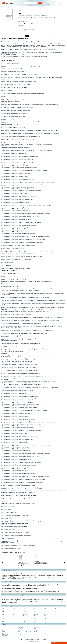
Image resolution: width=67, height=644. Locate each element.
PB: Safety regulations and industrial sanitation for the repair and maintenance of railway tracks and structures (19, 364)
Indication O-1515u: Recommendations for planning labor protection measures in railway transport (17, 345)
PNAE (24, 617)
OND (24, 609)
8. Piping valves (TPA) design (17, 48)
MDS (3, 622)
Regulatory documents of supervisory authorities (21, 42)
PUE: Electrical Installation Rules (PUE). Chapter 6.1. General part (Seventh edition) (15, 204)
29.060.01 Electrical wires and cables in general (38, 56)
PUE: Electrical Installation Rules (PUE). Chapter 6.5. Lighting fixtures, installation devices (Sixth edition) (18, 233)
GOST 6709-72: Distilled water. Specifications (9, 120)
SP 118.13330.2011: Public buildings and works (9, 508)
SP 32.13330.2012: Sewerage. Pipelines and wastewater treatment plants (13, 525)
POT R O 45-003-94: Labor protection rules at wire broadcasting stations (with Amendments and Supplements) (19, 380)
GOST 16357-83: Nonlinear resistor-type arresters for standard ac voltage (13, 89)
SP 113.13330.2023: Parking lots (6, 505)
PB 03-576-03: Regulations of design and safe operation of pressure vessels (14, 146)
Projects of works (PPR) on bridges (28, 631)
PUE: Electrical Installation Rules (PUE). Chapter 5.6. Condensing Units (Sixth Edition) (15, 203)
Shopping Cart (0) (57, 3)
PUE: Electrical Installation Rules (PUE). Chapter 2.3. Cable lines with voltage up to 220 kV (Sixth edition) (18, 180)
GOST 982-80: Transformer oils (6, 129)
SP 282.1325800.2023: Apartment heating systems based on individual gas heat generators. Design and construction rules (21, 522)
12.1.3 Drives (41, 49)
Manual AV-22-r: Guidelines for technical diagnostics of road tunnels (12, 351)
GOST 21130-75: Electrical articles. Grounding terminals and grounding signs (14, 100)
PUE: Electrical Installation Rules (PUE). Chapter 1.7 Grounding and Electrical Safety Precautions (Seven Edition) (20, 157)
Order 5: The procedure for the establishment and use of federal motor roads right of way (16, 143)
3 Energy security (48, 52)
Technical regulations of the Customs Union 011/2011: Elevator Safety (13, 267)
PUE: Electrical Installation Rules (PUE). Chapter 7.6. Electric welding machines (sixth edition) (17, 219)
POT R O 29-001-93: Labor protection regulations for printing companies (13, 378)
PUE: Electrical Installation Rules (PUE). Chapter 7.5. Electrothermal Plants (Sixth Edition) (16, 218)
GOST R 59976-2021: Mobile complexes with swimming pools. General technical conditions (16, 314)
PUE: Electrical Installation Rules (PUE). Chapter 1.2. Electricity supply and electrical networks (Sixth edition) (19, 167)
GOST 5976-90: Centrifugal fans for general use (9, 285)
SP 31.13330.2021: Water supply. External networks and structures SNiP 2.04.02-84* (15, 523)
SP (45, 613)
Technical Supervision (5, 43)
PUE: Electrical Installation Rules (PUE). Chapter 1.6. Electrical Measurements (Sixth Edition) (16, 173)
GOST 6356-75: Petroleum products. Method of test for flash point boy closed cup (14, 114)
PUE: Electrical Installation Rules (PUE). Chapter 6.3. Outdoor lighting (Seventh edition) (15, 209)
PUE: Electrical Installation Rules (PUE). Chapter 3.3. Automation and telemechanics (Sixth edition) (17, 187)
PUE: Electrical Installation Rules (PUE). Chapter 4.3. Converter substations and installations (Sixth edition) (19, 192)
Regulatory (50, 1)
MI (13, 610)
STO (45, 616)
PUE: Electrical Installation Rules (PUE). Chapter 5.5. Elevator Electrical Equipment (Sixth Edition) (17, 201)
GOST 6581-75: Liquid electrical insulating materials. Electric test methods (13, 117)
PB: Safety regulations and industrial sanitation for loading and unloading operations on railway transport (18, 363)
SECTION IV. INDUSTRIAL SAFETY (12, 52)
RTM (35, 620)
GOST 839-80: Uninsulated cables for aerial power (9, 124)
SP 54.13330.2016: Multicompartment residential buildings (11, 537)
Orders (24, 611)
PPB (24, 622)
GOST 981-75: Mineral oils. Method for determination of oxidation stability (13, 127)
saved (48, 4)
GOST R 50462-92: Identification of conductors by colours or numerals (13, 132)
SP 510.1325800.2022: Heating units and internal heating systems (12, 531)
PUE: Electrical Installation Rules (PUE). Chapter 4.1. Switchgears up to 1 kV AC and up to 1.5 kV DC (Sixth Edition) (20, 164)
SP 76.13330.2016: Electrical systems (7, 539)
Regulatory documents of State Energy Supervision (38, 42)
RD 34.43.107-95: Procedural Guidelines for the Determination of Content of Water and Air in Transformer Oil (19, 250)
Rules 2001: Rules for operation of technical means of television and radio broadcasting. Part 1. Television (18, 253)
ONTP (24, 610)
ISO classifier (3, 55)
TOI (45, 619)
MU (13, 617)
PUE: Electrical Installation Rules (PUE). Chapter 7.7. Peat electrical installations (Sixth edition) (17, 221)
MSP (14, 614)
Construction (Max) (4, 42)
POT (24, 620)
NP (13, 622)
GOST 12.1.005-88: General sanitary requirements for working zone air (13, 68)
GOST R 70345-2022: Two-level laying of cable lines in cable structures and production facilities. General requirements (21, 319)
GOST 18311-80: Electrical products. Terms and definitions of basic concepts (14, 95)
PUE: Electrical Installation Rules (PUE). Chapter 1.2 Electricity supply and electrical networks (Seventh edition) (19, 155)
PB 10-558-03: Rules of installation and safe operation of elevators (12, 149)
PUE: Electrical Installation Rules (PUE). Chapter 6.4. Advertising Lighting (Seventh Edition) (16, 210)
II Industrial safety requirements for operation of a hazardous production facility (32, 52)
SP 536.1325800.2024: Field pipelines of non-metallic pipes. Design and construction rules (16, 536)
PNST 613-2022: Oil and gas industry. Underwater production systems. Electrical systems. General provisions (19, 367)
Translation (45, 1)
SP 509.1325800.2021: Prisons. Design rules (8, 529)
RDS (35, 613)
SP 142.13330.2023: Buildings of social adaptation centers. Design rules (13, 517)
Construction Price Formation (5, 631)
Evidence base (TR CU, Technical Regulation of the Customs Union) (5, 634)
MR (13, 611)
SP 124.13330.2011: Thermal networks (7, 514)
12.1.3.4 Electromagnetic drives (49, 49)
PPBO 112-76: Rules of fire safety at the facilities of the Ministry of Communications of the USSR (17, 390)
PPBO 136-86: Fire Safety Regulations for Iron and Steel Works (12, 392)
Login (47, 3)
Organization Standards (20, 634)
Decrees (3, 611)
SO (45, 611)
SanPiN (35, 622)
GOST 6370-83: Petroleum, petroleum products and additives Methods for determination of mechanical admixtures (20, 115)
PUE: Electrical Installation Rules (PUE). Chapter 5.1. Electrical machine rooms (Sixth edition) (16, 195)
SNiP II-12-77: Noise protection (6, 266)
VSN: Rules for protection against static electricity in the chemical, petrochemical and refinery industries (18, 546)
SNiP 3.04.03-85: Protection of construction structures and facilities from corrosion (15, 261)
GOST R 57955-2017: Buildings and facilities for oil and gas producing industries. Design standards (17, 306)
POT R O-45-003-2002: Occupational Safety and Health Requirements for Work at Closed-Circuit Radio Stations (20, 386)
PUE (35, 610)
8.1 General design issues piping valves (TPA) (30, 48)
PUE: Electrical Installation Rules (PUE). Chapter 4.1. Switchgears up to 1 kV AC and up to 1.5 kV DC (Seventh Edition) (21, 241)
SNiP (45, 609)
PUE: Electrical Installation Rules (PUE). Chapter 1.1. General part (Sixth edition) (14, 166)
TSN (45, 622)
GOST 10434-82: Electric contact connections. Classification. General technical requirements (16, 65)
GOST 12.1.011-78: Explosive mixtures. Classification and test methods (13, 70)
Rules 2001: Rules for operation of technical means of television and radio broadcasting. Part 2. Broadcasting (19, 255)
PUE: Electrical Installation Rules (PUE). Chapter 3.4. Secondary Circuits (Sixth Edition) (15, 189)
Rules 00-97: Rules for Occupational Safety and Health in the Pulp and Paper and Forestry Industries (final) (19, 493)
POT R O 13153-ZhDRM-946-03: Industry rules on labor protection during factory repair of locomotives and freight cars (21, 374)
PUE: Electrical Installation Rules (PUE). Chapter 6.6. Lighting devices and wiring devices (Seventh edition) (19, 226)
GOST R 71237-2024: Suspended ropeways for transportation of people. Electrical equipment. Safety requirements (20, 338)
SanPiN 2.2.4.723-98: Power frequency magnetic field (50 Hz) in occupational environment (16, 259)
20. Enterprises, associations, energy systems (17, 7)
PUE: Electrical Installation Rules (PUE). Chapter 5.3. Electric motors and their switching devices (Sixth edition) (19, 198)
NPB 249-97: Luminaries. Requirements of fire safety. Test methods (12, 141)
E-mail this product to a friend (24, 33)
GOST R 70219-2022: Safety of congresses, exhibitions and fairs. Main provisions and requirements (18, 316)
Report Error (34, 33)
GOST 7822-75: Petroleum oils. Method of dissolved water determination (13, 123)
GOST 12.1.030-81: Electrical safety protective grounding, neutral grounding (14, 71)
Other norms (25, 614)
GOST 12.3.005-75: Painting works (7, 80)
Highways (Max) (13, 628)
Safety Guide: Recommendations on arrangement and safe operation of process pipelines (16, 499)
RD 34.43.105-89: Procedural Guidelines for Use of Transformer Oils (12, 249)
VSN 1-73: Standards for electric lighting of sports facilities (11, 549)
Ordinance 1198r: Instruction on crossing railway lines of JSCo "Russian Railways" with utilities (17, 361)
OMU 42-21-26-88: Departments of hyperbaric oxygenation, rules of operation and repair (16, 355)
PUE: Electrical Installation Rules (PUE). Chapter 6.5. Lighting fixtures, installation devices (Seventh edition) (19, 212)
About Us (61, 1)
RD (34, 611)
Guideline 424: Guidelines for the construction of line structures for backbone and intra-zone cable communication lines (21, 344)
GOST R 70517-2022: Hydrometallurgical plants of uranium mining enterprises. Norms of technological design (19, 329)
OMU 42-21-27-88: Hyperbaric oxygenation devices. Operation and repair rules (14, 357)
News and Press (30, 639)
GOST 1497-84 (20, 562)
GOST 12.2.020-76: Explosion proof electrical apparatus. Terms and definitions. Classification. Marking (18, 76)
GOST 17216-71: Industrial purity (6, 90)
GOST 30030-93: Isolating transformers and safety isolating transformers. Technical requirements (17, 107)
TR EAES (46, 620)
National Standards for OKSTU (21, 631)
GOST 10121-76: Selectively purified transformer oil (10, 64)
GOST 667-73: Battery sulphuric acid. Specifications (10, 118)
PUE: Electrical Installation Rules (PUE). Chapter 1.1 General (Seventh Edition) (14, 153)
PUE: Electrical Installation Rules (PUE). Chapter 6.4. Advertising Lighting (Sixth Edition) (16, 232)
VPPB (56, 611)
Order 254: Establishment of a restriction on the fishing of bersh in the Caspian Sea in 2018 (16, 358)
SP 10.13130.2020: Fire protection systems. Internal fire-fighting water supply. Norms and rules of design (18, 503)
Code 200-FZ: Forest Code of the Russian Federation (10, 62)
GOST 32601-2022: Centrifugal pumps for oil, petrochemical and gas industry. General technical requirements (19, 278)
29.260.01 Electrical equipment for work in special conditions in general (50, 58)
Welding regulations (37, 634)
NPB (13, 620)
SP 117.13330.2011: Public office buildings (8, 506)
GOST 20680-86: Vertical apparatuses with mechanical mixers (11, 277)
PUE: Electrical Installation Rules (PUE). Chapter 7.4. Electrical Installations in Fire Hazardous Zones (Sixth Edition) (20, 216)
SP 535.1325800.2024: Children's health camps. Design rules (11, 534)
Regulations (10, 42)
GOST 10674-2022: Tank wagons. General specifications (10, 272)
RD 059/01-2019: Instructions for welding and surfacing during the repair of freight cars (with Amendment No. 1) (19, 487)
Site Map (44, 639)
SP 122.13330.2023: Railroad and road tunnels (9, 512)
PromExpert (3, 52)
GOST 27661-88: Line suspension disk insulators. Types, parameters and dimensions (15, 106)
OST (24, 613)
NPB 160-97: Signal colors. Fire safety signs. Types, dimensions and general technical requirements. (18, 140)
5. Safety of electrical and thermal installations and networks (15, 44)
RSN (35, 619)
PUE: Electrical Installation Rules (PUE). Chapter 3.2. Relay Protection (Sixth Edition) (15, 186)
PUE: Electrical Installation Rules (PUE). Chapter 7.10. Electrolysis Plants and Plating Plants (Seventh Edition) (19, 161)
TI (45, 617)
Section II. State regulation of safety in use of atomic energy (19, 45)
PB (24, 616)
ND (13, 619)
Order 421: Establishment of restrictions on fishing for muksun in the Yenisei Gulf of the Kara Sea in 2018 (18, 360)
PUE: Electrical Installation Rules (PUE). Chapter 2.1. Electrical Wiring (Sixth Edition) (15, 176)
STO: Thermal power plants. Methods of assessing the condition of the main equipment (15, 540)
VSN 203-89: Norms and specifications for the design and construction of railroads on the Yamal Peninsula (19, 550)
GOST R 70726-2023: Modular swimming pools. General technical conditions (14, 337)
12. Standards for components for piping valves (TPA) (21, 49)
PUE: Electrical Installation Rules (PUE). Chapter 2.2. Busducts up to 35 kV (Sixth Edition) (16, 178)
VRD (56, 613)
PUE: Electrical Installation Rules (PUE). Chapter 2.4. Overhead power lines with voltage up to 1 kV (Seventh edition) (20, 238)
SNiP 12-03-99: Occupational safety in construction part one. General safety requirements (16, 502)
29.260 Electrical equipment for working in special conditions (28, 58)
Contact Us (35, 639)
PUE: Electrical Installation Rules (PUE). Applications (10, 224)
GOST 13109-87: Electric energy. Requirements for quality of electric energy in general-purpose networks (18, 81)
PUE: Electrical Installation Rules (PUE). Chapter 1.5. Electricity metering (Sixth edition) (15, 172)
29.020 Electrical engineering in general (25, 55)
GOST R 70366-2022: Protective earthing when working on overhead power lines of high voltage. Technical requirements (21, 324)
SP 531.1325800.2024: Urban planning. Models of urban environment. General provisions (16, 532)
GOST (3, 614)
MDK (3, 620)
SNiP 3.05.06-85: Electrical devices (7, 262)
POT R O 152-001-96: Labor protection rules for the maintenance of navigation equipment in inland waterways (19, 375)
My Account (51, 3)
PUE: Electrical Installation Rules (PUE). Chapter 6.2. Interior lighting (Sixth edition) (15, 229)
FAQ (26, 639)
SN (45, 610)
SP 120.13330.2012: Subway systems (7, 511)
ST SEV (46, 614)
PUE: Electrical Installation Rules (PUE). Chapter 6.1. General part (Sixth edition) (14, 227)
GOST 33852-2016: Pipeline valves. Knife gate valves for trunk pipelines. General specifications (17, 280)
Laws (3, 617)
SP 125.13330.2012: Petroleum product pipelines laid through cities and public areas (15, 516)
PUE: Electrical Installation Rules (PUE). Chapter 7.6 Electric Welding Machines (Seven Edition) (17, 160)
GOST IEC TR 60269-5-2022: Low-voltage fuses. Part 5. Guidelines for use (13, 287)
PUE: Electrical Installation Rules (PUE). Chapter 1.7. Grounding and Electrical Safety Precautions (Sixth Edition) (20, 175)
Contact (65, 1)
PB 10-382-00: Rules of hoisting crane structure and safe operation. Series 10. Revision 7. (16, 147)
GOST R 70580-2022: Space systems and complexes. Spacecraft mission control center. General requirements (19, 332)
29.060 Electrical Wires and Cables (24, 56)
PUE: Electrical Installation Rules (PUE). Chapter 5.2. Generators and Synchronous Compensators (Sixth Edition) (20, 196)
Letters (3, 619)
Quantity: (19, 30)
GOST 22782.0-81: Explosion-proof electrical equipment (10, 101)
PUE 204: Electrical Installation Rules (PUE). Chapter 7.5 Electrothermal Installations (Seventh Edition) (18, 246)
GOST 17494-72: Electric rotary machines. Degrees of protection (12, 92)
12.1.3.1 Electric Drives (48, 51)
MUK (14, 616)
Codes (3, 609)
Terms (58, 1)
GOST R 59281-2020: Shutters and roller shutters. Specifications (12, 313)
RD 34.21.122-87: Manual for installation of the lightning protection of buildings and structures (16, 247)
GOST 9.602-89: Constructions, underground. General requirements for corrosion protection (16, 126)
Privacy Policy (40, 639)
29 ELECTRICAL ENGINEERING (12, 55)
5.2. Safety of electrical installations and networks (34, 44)
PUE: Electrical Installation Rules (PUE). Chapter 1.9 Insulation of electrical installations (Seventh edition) (18, 158)
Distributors (54, 1)
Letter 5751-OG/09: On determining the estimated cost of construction (13, 347)
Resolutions (36, 614)
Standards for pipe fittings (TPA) (6, 48)
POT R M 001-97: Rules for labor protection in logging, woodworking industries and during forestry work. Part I (19, 370)
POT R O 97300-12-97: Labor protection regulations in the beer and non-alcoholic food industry (17, 383)
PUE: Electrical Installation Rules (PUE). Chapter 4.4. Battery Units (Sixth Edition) (14, 193)
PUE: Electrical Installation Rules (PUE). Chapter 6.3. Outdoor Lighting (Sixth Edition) (15, 230)
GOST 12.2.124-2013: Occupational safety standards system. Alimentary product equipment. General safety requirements (21, 275)
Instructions (4, 616)
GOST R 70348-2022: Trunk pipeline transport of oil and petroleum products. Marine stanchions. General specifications (21, 322)
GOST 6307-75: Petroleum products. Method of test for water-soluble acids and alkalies (15, 112)
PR (34, 609)
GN (3, 613)
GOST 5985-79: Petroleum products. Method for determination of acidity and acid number (16, 110)
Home (42, 1)
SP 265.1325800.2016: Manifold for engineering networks (11, 519)
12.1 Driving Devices (34, 49)
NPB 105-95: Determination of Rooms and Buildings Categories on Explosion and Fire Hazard (17, 138)
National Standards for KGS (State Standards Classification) (21, 628)
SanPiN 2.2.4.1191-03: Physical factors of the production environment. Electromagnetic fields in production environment (21, 258)
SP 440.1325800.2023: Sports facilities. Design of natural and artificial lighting (14, 526)
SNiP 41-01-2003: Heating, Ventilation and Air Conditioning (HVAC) (12, 264)
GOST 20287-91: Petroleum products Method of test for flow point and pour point (14, 98)
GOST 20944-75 (36, 561)
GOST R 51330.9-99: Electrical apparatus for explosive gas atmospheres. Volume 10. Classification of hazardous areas (21, 137)
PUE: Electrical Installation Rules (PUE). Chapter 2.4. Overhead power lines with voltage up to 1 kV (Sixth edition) (20, 181)
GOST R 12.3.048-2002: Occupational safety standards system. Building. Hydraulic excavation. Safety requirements (20, 291)
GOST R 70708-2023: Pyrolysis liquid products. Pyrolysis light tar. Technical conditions (15, 335)
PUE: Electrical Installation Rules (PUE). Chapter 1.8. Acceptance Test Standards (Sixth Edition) (17, 163)
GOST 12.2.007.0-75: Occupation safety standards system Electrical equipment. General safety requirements (19, 74)
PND (24, 619)
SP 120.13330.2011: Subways (6, 509)
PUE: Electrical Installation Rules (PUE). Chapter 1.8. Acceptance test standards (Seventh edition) (17, 244)
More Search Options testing (40, 5)
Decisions (4, 610)
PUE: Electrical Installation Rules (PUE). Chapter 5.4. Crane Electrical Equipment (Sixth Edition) (17, 200)
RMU (35, 616)
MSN (14, 613)
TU (55, 609)
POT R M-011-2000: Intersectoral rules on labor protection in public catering (14, 372)
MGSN (14, 609)
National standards (13, 634)
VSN (56, 614)
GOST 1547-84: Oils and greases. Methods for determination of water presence (14, 87)
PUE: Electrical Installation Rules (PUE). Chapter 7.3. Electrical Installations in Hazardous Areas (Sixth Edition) (19, 215)
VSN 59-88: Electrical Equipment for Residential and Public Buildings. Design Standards (16, 269)
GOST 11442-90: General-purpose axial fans (8, 274)
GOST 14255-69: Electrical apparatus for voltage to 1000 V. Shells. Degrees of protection (16, 84)
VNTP (56, 610)
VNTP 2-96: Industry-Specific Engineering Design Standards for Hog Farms (13, 544)
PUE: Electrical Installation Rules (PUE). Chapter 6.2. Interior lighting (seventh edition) (15, 207)
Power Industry (6, 7)
